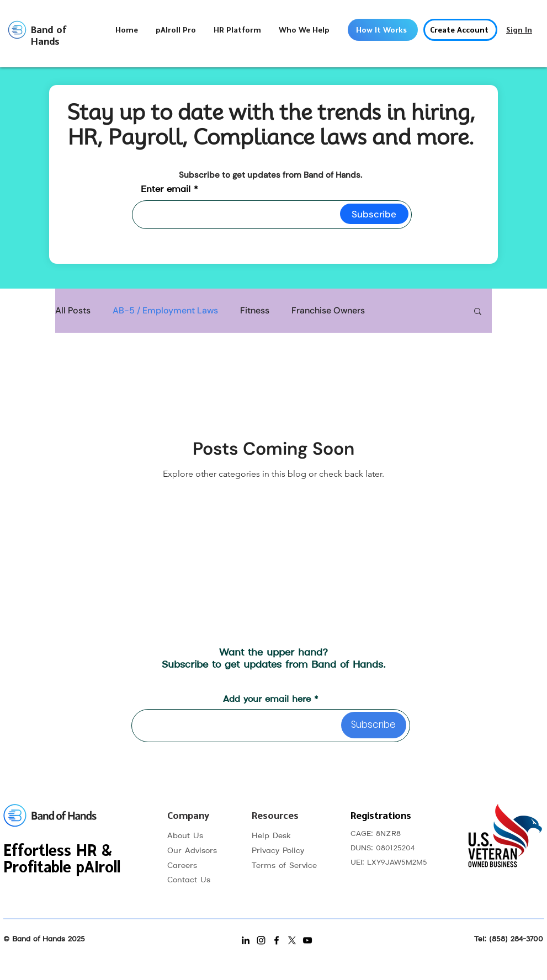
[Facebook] (277, 940)
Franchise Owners (328, 311)
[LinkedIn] (246, 940)
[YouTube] (307, 940)
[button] (237, 30)
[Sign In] (519, 30)
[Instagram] (261, 940)
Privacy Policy (278, 851)
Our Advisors (192, 851)
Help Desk (271, 836)
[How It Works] (383, 30)
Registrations (381, 816)
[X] (292, 940)
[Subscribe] (374, 214)
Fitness (255, 311)
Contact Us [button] (189, 880)
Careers (182, 866)
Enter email (166, 190)
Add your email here (267, 700)
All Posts (73, 311)
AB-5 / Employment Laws (165, 311)
